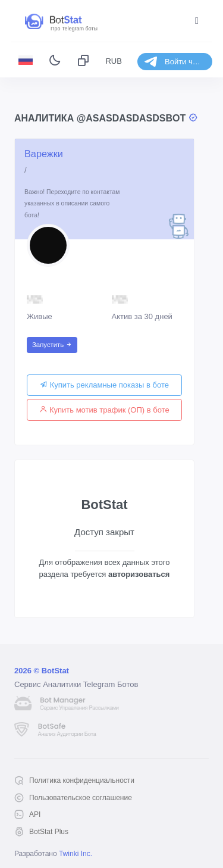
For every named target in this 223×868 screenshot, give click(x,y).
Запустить (52, 345)
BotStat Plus (49, 832)
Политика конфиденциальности (82, 780)
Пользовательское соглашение (81, 798)
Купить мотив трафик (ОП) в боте (104, 410)
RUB (113, 61)
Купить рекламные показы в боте (104, 385)
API (35, 814)
